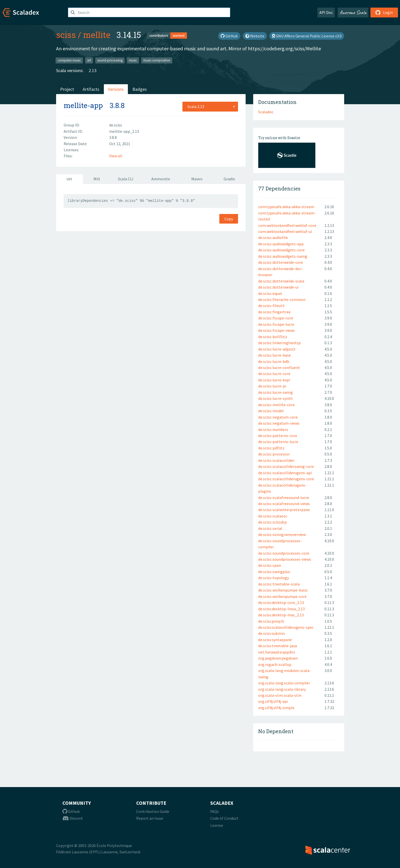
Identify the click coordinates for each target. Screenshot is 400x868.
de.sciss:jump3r (271, 621)
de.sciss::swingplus (274, 572)
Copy (229, 219)
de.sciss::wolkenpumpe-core (282, 596)
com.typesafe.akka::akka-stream (286, 207)
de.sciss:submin (272, 633)
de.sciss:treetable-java (278, 646)
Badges (140, 89)
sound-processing (110, 60)
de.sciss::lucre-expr (274, 380)
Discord (72, 818)
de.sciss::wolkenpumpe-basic (283, 590)
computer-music (69, 60)
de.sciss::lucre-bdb (274, 361)
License (217, 825)
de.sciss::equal (270, 293)
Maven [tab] (197, 179)
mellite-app (83, 105)
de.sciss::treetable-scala (279, 584)
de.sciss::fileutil (271, 306)
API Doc (326, 12)
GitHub (229, 36)
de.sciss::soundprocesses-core (284, 553)
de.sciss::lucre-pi (272, 386)
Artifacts (91, 89)
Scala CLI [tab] (126, 179)
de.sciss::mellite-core (276, 405)
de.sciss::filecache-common (282, 299)
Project (67, 89)
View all (116, 156)
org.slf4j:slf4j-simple (276, 708)
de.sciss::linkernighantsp (279, 343)
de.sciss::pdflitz (271, 448)
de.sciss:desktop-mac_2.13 (281, 615)
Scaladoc (266, 112)
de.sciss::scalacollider (276, 460)
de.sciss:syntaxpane (275, 640)
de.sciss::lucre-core (274, 374)
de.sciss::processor (274, 454)
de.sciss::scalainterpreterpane (284, 510)
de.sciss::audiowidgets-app (281, 244)
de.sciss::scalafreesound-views (284, 504)
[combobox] (210, 106)
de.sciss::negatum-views (279, 423)
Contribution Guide (153, 811)
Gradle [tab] (229, 179)
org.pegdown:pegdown (278, 658)
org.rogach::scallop (275, 664)
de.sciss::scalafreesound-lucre (284, 497)
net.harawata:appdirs (277, 652)
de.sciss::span (270, 565)
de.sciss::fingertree (274, 312)
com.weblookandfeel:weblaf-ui (285, 231)
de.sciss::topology (274, 578)
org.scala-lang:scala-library (282, 689)
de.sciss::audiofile (273, 237)
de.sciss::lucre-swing (276, 392)
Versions (116, 89)
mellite (97, 35)
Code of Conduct (224, 818)
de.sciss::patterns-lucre (278, 442)
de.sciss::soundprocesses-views (285, 559)
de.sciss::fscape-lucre (276, 324)
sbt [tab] (69, 179)
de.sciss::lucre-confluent (279, 367)
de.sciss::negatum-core (278, 417)
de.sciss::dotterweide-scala (281, 281)
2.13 (93, 70)
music (133, 60)
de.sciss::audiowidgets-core (281, 250)
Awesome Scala (353, 12)
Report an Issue (150, 818)
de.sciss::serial (270, 528)
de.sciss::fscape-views (277, 330)
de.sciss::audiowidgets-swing (283, 256)
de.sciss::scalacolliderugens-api (285, 473)
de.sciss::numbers (273, 429)
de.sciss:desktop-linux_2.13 (281, 609)
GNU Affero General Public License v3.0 (307, 36)
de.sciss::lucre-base (275, 355)
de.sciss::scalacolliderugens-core (286, 479)
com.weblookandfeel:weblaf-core (287, 225)
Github (71, 811)
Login (384, 12)
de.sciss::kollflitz (273, 337)
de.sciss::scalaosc (273, 516)
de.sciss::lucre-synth (275, 398)
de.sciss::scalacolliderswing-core (286, 466)
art (89, 60)
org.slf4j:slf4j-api (273, 701)
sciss (66, 35)
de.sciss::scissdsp (273, 522)
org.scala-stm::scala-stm (280, 695)
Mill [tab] (97, 179)
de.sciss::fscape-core (276, 318)
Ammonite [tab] (161, 179)
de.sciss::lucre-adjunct (277, 349)
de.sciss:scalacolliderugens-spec (286, 627)
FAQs (215, 811)
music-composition (157, 60)
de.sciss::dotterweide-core (281, 262)
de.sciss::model (271, 411)
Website (255, 36)
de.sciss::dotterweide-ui (278, 287)
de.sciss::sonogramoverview (282, 534)
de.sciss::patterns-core (278, 436)
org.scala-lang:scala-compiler (284, 683)
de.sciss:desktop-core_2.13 (281, 602)
